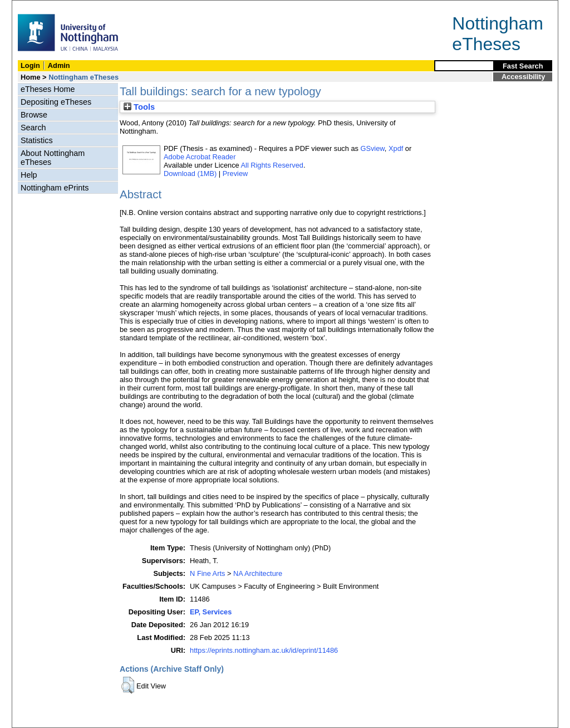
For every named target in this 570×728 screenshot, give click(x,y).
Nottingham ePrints (55, 188)
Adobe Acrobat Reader (200, 157)
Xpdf (396, 148)
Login (30, 65)
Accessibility (523, 77)
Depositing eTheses (56, 102)
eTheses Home (48, 89)
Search (33, 128)
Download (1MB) (190, 174)
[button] (128, 685)
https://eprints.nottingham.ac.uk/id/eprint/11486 (264, 650)
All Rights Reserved (272, 165)
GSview (372, 148)
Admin (59, 65)
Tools (139, 107)
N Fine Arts (207, 573)
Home (31, 77)
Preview (235, 174)
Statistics (37, 140)
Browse (34, 115)
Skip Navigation (36, 6)
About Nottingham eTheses (53, 158)
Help (29, 175)
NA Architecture (258, 573)
